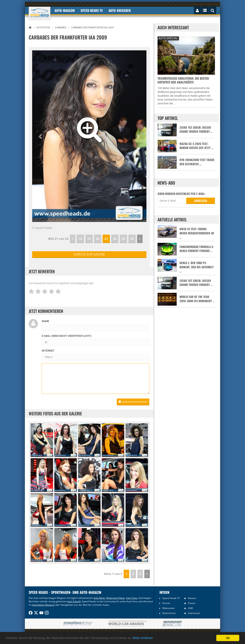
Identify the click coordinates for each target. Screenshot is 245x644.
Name (45, 321)
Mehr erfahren (143, 638)
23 (123, 239)
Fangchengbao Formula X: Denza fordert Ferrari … (197, 249)
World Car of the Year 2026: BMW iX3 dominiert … (197, 299)
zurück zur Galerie (89, 254)
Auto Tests (132, 598)
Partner (166, 603)
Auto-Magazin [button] (65, 10)
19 (89, 239)
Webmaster (169, 608)
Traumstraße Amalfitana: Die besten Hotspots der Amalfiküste (183, 80)
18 (80, 239)
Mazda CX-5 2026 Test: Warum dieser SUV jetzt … (196, 146)
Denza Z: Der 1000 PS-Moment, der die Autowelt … (197, 267)
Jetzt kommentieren (133, 402)
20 (98, 239)
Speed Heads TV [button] (92, 10)
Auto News (99, 598)
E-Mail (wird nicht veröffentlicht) (67, 336)
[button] (41, 136)
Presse (192, 603)
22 (115, 239)
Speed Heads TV (171, 598)
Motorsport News (116, 598)
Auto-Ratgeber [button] (120, 10)
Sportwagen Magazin (43, 605)
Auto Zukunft (74, 601)
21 (106, 239)
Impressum (194, 613)
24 (132, 239)
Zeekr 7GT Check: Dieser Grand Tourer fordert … (196, 129)
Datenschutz (169, 613)
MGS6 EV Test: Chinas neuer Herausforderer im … (197, 233)
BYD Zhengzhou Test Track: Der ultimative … (197, 162)
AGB (190, 608)
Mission (192, 598)
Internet (48, 351)
